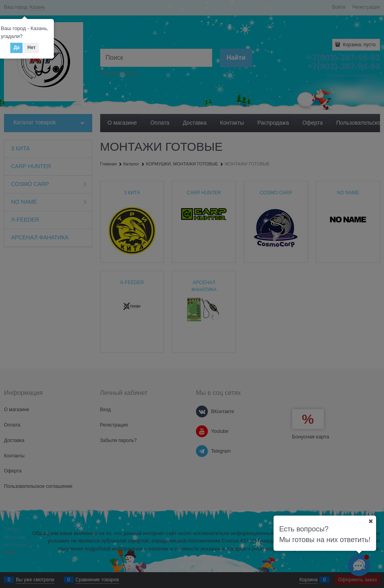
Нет (31, 47)
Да (16, 47)
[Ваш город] (371, 521)
